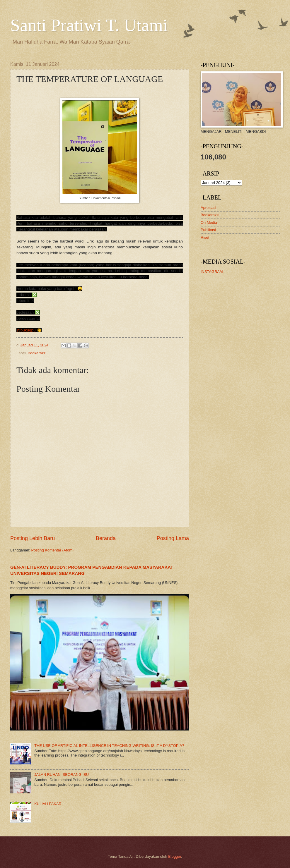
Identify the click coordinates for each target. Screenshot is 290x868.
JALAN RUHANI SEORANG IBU (62, 775)
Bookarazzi (37, 353)
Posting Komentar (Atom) (53, 550)
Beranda (106, 538)
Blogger (175, 856)
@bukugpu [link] (26, 330)
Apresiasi (208, 208)
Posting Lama (173, 538)
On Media (209, 222)
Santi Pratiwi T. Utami (89, 25)
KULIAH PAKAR (48, 804)
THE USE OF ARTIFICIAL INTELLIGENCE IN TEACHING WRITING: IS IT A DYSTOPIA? (109, 746)
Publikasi (208, 230)
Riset (205, 237)
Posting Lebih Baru (33, 538)
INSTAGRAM (212, 272)
